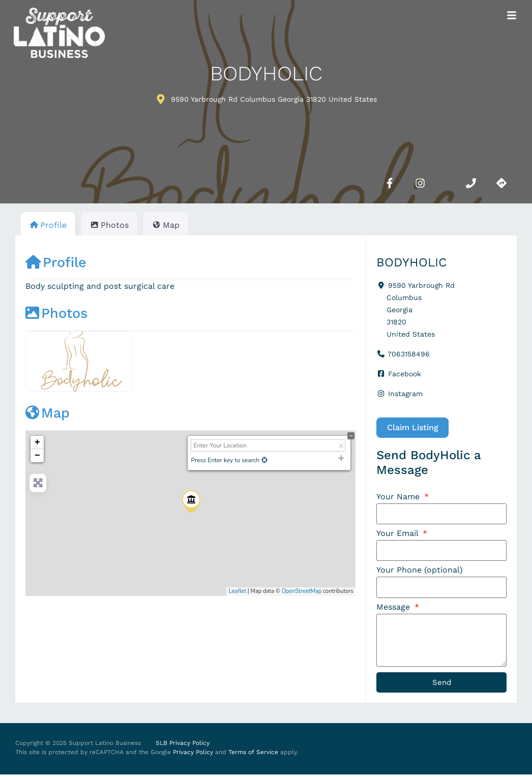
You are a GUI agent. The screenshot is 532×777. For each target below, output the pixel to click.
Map (48, 413)
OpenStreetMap (302, 591)
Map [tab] (166, 225)
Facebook (405, 374)
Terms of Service (253, 755)
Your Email (398, 534)
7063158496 (409, 354)
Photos (56, 313)
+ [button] (37, 442)
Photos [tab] (109, 225)
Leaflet (238, 591)
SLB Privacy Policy (183, 746)
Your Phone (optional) (420, 571)
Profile (56, 262)
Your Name (399, 497)
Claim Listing (413, 427)
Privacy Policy (193, 755)
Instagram (405, 394)
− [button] (37, 456)
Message (394, 608)
